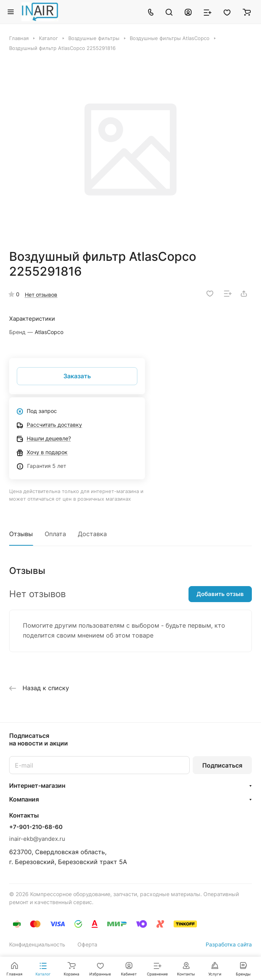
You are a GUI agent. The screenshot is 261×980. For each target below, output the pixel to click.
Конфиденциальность (37, 944)
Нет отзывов (41, 295)
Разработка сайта (229, 944)
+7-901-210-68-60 (36, 827)
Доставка (92, 534)
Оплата (55, 534)
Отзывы (21, 534)
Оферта (87, 944)
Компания (24, 799)
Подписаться (222, 765)
